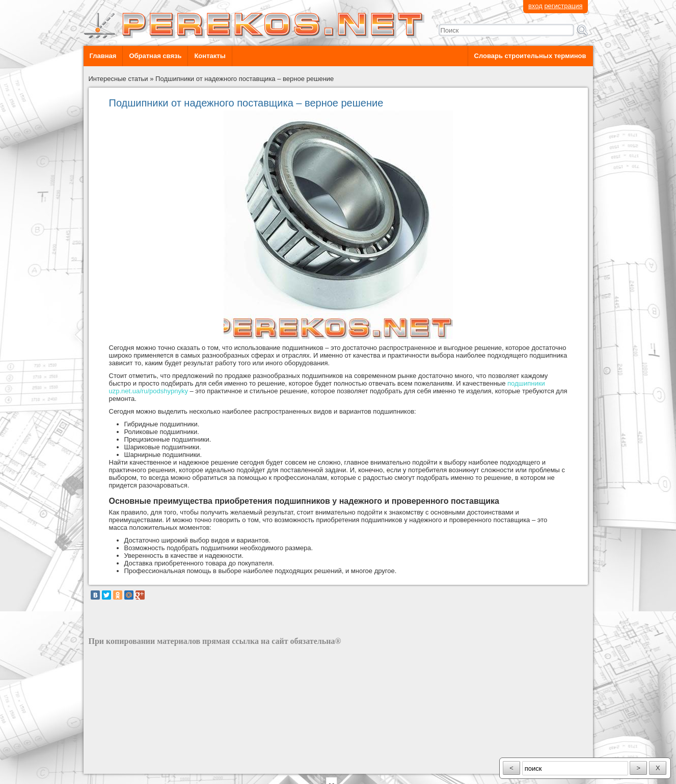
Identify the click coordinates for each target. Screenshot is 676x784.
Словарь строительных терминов (530, 56)
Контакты (210, 56)
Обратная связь (155, 56)
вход (535, 6)
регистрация (563, 6)
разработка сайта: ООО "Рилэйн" (140, 765)
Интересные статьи (118, 79)
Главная (103, 56)
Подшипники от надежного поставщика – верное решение (245, 79)
